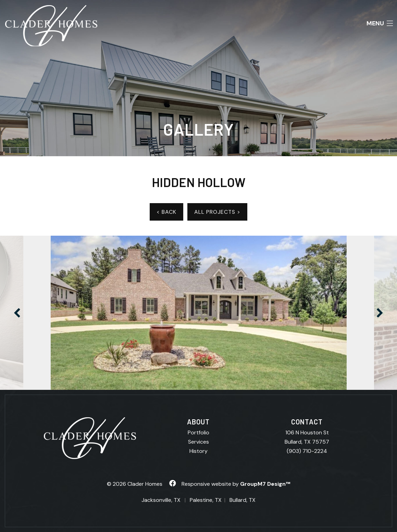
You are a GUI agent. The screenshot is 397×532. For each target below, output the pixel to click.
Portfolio (198, 432)
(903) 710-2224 (307, 451)
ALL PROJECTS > (217, 212)
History (198, 451)
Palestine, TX (206, 500)
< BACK (166, 212)
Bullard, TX (243, 500)
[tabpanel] (199, 313)
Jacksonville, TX (161, 500)
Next (380, 313)
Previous (17, 313)
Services (198, 442)
